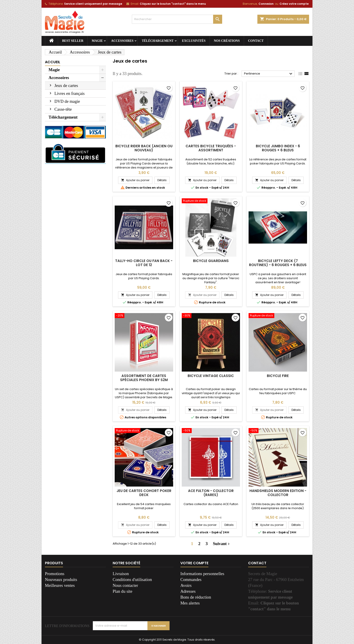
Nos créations (227, 41)
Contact (256, 41)
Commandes (191, 580)
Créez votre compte (294, 4)
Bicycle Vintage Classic (211, 376)
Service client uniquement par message (93, 4)
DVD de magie (67, 101)
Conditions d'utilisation (132, 580)
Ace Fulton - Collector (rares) (211, 493)
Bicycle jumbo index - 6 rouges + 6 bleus (278, 148)
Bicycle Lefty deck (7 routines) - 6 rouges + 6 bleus (278, 263)
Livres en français (70, 93)
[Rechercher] (177, 19)
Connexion (266, 4)
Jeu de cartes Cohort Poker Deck (144, 493)
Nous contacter (125, 585)
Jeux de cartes (66, 85)
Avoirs (186, 585)
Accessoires (122, 41)
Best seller (73, 41)
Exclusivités (194, 41)
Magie (97, 41)
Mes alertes (190, 603)
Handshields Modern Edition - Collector (278, 493)
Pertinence (269, 74)
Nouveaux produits (61, 580)
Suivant (222, 544)
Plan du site (122, 591)
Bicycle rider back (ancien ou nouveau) (144, 148)
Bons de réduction (196, 597)
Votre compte (194, 563)
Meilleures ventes (60, 585)
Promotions (55, 574)
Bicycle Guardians (211, 261)
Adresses (188, 591)
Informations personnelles (202, 574)
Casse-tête (63, 109)
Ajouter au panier (135, 180)
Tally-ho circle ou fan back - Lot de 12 (144, 263)
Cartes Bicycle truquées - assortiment (211, 148)
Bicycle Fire (278, 376)
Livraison (121, 574)
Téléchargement (158, 41)
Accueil (53, 62)
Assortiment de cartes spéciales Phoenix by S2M (144, 378)
